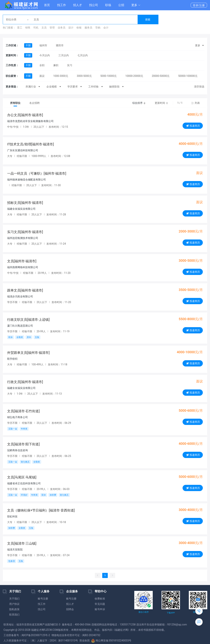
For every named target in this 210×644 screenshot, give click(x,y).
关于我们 (14, 599)
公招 (121, 5)
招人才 (78, 5)
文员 (44, 28)
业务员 (62, 28)
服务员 (88, 28)
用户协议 (14, 604)
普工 (20, 28)
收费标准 (100, 599)
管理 (52, 28)
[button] (136, 5)
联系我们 (14, 615)
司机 (36, 28)
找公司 (94, 5)
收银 (79, 28)
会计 (106, 28)
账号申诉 (100, 609)
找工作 (62, 5)
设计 (71, 28)
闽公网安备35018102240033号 (111, 641)
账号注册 (43, 599)
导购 (98, 28)
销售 (28, 28)
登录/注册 (199, 5)
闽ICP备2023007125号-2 (36, 635)
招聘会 (70, 609)
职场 (108, 5)
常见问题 (100, 604)
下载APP (171, 613)
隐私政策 (14, 609)
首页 (47, 5)
